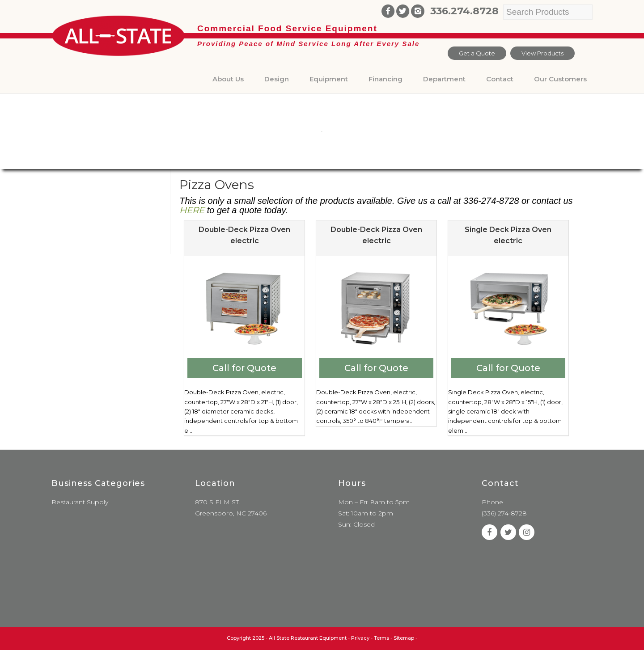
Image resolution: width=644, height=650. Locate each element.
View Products (542, 53)
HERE (192, 210)
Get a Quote (477, 53)
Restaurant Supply (80, 502)
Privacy (360, 638)
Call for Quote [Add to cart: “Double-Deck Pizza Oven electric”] (244, 368)
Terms (381, 638)
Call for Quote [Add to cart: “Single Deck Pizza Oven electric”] (508, 368)
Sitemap (404, 638)
